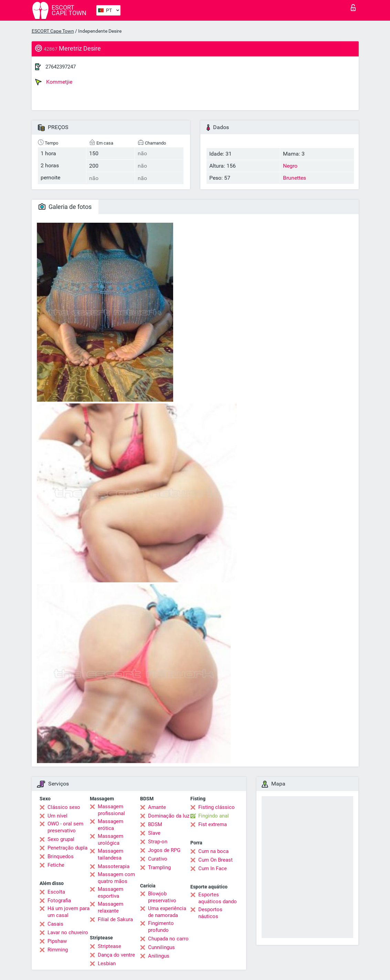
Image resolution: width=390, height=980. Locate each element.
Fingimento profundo (161, 927)
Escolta (56, 892)
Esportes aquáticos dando (218, 898)
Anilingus (159, 956)
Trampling (159, 867)
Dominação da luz (169, 816)
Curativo (158, 859)
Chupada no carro (168, 939)
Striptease (109, 946)
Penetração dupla (67, 848)
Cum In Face (213, 868)
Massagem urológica (110, 840)
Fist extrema (213, 824)
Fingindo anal (214, 816)
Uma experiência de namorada (167, 912)
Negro (290, 166)
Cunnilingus (161, 947)
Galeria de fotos (65, 207)
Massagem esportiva (110, 893)
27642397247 (61, 67)
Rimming (58, 950)
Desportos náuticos (210, 913)
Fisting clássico (217, 807)
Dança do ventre (116, 955)
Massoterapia (114, 866)
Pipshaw (57, 941)
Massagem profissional (111, 810)
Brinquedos (61, 856)
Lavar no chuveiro (68, 932)
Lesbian (107, 963)
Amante (157, 807)
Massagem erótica (110, 825)
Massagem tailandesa (110, 854)
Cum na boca (213, 851)
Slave (154, 833)
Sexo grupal (61, 839)
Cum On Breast (215, 860)
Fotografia (59, 900)
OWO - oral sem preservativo (65, 827)
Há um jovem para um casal (68, 912)
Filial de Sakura (115, 919)
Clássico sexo (64, 807)
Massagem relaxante (110, 907)
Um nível (57, 816)
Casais (55, 924)
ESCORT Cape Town (53, 31)
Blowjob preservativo (162, 897)
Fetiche (56, 865)
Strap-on (158, 842)
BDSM (155, 824)
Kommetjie (54, 82)
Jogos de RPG (164, 850)
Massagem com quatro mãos (116, 878)
